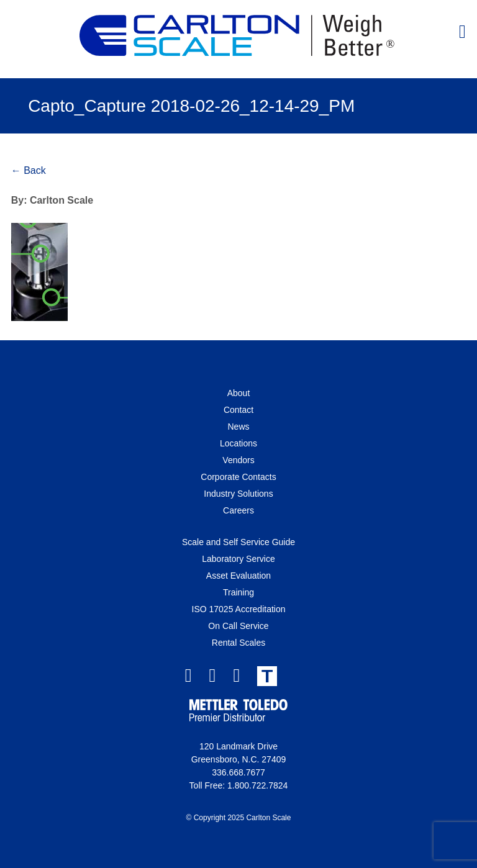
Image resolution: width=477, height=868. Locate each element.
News (238, 427)
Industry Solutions (238, 494)
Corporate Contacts (238, 477)
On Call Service (238, 626)
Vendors (238, 460)
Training (238, 592)
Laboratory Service (238, 559)
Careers (238, 510)
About (239, 393)
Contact (238, 410)
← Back (29, 170)
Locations (238, 443)
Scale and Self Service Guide (238, 542)
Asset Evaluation (238, 576)
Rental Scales (238, 643)
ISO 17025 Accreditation (239, 609)
